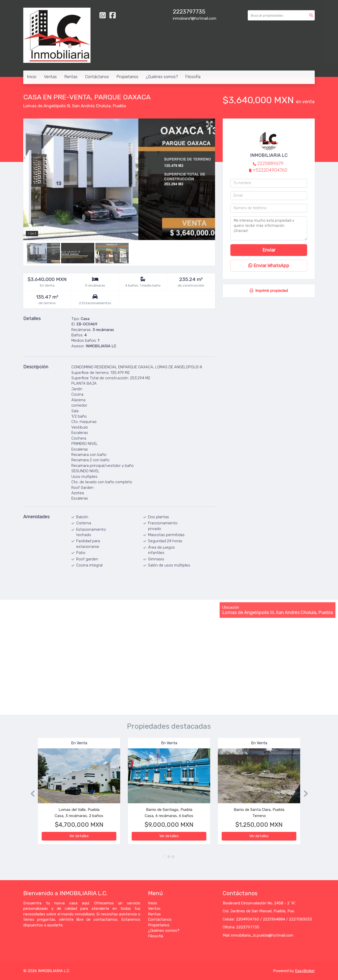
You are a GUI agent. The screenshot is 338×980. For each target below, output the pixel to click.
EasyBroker (305, 971)
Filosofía (193, 77)
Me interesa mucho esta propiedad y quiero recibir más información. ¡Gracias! (269, 228)
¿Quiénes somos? (162, 77)
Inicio (32, 77)
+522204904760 (270, 170)
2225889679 (270, 163)
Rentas (71, 77)
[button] (31, 794)
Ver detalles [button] (79, 836)
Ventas (50, 77)
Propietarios (127, 77)
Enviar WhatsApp (269, 266)
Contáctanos (97, 77)
